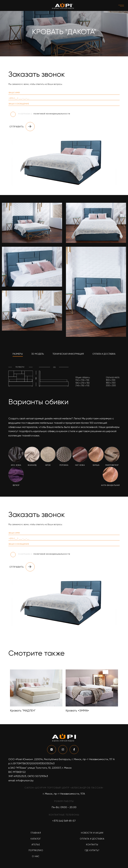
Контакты (92, 845)
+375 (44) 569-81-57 (64, 821)
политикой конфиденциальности (52, 114)
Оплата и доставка (92, 839)
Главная (36, 833)
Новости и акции (92, 833)
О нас (36, 856)
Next (122, 691)
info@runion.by (25, 780)
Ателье (36, 845)
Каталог (36, 839)
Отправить (22, 127)
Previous (6, 691)
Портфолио (36, 850)
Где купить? (92, 850)
